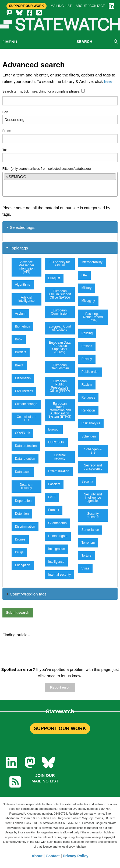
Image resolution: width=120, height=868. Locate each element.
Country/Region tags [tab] (26, 594)
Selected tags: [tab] (20, 227)
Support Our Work (27, 6)
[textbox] (6, 186)
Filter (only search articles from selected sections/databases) (47, 169)
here (108, 81)
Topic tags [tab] (17, 248)
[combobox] (60, 184)
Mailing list (61, 6)
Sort (5, 112)
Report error (60, 687)
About (37, 856)
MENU (10, 42)
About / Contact (90, 6)
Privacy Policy (76, 856)
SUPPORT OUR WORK (60, 729)
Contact (53, 856)
